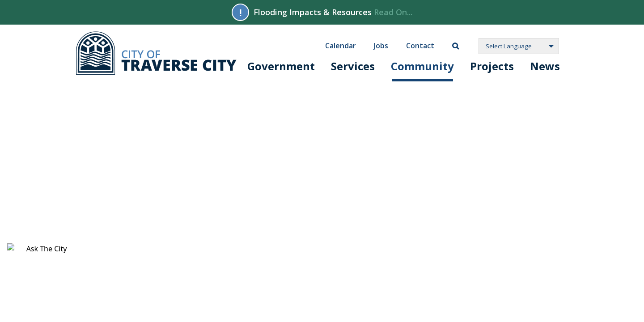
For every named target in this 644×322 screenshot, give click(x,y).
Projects (492, 66)
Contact (420, 45)
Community (422, 66)
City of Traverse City (156, 53)
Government (281, 66)
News (545, 66)
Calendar (341, 45)
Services (353, 66)
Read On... (393, 12)
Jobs (381, 45)
